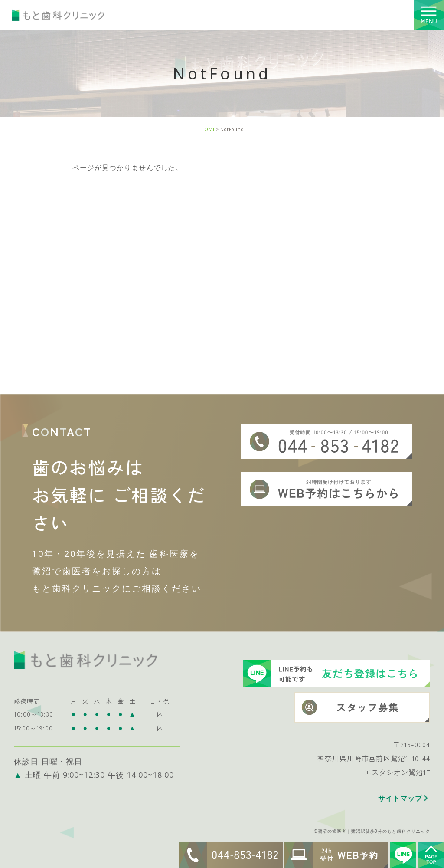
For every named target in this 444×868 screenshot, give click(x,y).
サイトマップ (400, 792)
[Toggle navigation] (429, 15)
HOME (208, 129)
